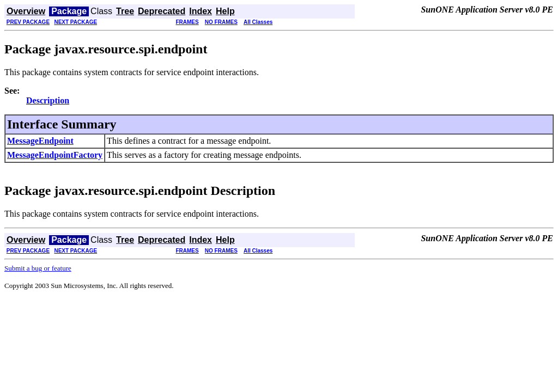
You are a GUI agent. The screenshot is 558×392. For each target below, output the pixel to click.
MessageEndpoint (40, 141)
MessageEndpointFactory (55, 155)
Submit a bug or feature (38, 268)
